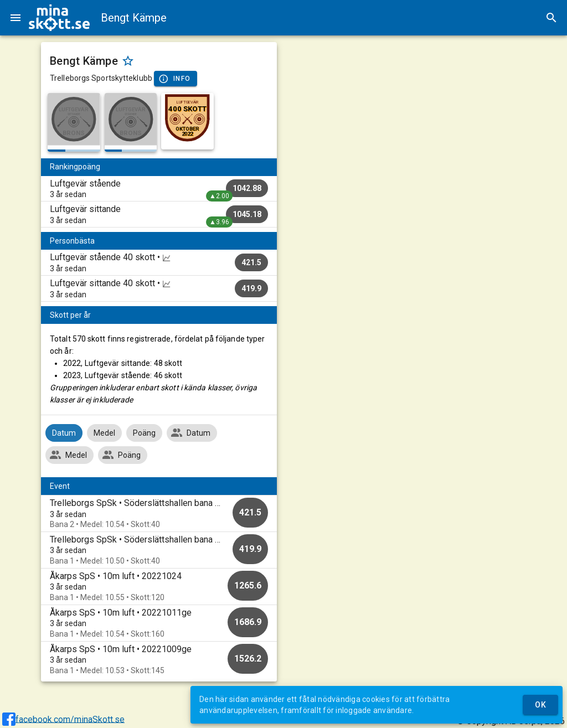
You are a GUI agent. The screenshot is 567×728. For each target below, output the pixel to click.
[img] (59, 18)
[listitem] (159, 189)
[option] (159, 513)
